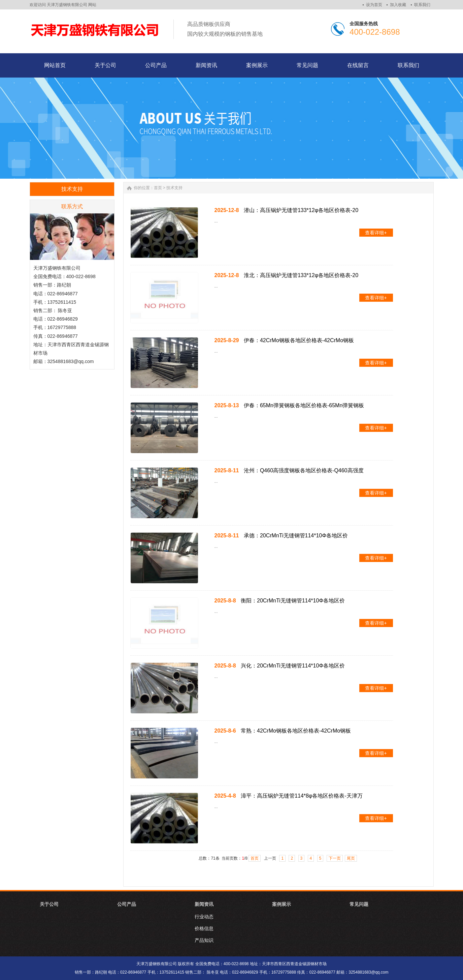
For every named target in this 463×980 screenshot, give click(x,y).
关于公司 (49, 904)
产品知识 (204, 940)
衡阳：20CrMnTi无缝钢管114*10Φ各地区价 (293, 601)
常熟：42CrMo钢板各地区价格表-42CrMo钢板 (296, 731)
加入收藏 (398, 5)
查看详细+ (376, 233)
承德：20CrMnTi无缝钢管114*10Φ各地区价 (296, 536)
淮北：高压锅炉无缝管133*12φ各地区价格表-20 (301, 275)
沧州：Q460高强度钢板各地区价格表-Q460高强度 (304, 470)
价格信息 (204, 928)
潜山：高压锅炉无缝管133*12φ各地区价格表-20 (301, 210)
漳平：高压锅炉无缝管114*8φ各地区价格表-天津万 (302, 796)
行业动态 (204, 917)
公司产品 (127, 904)
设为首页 (374, 5)
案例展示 (282, 904)
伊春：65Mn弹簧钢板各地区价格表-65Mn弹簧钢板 (304, 405)
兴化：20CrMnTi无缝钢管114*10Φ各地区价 (293, 666)
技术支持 (174, 188)
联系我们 (422, 5)
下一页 (335, 858)
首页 (158, 188)
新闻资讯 (204, 904)
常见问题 (359, 904)
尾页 (351, 858)
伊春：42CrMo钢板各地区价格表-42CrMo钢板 (299, 340)
